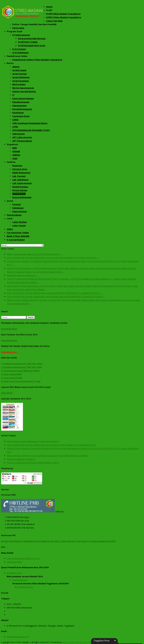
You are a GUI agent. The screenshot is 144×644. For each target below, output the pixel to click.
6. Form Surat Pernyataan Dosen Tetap (21, 381)
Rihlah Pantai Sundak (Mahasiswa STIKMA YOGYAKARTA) (33, 441)
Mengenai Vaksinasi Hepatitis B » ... (23, 275)
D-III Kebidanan (20, 53)
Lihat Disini (7, 393)
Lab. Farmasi (19, 176)
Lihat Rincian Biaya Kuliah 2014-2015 (23, 558)
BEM (15, 148)
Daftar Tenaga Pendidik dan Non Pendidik (34, 24)
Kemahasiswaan (21, 102)
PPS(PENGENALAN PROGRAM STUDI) (31, 130)
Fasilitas (11, 162)
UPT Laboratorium (22, 137)
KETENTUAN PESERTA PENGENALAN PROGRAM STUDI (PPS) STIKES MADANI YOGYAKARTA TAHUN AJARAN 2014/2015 (58, 541)
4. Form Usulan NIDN (11, 374)
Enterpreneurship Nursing (32, 38)
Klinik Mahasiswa (21, 173)
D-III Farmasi (19, 49)
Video (10, 229)
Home (49, 7)
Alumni (16, 67)
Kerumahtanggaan (22, 109)
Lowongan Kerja (21, 116)
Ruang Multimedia (22, 197)
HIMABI (16, 151)
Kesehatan (18, 113)
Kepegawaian (19, 105)
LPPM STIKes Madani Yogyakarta (64, 17)
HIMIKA (16, 155)
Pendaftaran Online (17, 56)
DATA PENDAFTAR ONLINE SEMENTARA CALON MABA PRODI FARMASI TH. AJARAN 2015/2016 (51, 445)
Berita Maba (19, 84)
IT (13, 95)
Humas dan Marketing (24, 91)
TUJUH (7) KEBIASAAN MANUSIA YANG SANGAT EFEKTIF (33, 463)
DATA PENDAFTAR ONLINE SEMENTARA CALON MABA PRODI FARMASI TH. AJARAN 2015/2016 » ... (53, 258)
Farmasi (17, 204)
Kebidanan (18, 208)
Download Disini (9, 329)
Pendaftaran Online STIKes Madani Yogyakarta (37, 60)
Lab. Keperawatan (22, 183)
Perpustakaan (20, 190)
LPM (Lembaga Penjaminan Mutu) (30, 123)
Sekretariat (19, 134)
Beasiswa (17, 165)
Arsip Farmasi (20, 74)
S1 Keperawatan (21, 35)
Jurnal (10, 201)
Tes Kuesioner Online (18, 233)
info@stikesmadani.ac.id (18, 637)
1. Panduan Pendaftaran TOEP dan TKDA (22, 364)
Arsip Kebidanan (21, 77)
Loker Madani (20, 222)
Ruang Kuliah (19, 194)
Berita (10, 63)
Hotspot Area (20, 169)
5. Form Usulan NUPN (12, 378)
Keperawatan (20, 211)
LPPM (15, 127)
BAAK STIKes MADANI (18, 236)
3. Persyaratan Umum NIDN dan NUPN (20, 371)
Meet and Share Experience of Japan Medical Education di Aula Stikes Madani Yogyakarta (47, 456)
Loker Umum (19, 225)
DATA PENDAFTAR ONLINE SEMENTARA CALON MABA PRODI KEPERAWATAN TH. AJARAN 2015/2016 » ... (56, 297)
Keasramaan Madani (23, 98)
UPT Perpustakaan (22, 141)
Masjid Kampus (20, 187)
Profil (49, 10)
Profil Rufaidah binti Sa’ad (32, 45)
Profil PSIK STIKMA (28, 42)
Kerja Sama (18, 28)
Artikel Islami (19, 70)
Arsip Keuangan (21, 81)
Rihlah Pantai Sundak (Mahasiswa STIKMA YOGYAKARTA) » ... (35, 254)
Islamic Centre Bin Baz (73, 642)
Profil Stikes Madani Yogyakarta (63, 14)
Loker (10, 218)
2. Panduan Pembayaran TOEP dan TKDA (22, 367)
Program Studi (14, 31)
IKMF (15, 158)
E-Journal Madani (16, 240)
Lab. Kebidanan (20, 180)
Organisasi (12, 144)
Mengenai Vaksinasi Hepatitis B (21, 459)
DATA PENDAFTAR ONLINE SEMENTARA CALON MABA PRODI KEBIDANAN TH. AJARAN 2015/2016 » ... (54, 293)
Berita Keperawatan (23, 88)
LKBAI (15, 120)
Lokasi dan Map (54, 21)
